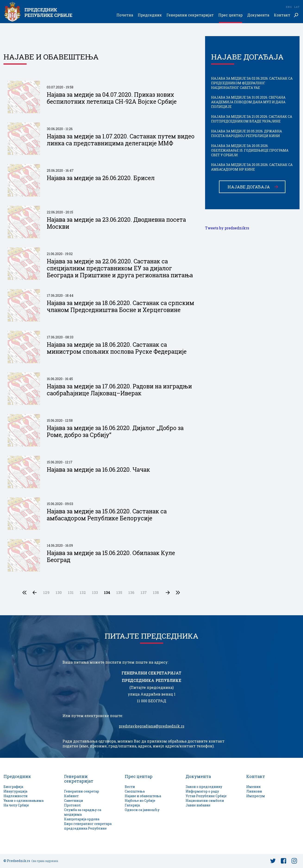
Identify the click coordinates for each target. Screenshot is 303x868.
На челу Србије (16, 805)
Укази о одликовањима (23, 801)
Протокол (72, 805)
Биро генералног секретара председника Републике (88, 826)
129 (46, 593)
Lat (297, 7)
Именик (253, 787)
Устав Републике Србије (206, 796)
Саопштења (135, 791)
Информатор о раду (202, 791)
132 (83, 593)
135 (119, 593)
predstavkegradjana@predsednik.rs (151, 726)
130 (59, 593)
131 (71, 593)
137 (144, 593)
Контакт (282, 15)
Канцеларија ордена (82, 819)
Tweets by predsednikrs (227, 228)
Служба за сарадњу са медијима (83, 812)
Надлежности (16, 796)
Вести (130, 787)
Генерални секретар (82, 791)
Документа (258, 15)
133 (95, 593)
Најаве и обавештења (143, 796)
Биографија (13, 787)
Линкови (254, 791)
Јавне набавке (198, 805)
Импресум (256, 796)
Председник (150, 15)
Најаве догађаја (249, 187)
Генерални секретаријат (190, 15)
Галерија (132, 805)
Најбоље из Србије (140, 801)
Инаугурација (15, 791)
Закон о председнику (204, 787)
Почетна (125, 15)
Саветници (74, 801)
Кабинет (71, 796)
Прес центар (230, 15)
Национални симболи (205, 801)
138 (156, 593)
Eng (289, 7)
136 (131, 593)
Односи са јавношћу (142, 810)
